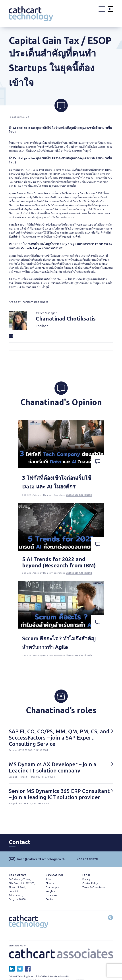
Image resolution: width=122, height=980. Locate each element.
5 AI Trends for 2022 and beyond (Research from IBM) (59, 562)
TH (110, 9)
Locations (51, 895)
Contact (50, 899)
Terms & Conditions (94, 887)
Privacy (86, 879)
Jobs (48, 879)
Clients (50, 883)
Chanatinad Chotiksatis (79, 495)
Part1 (26, 143)
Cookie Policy (90, 883)
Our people (52, 887)
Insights (50, 891)
